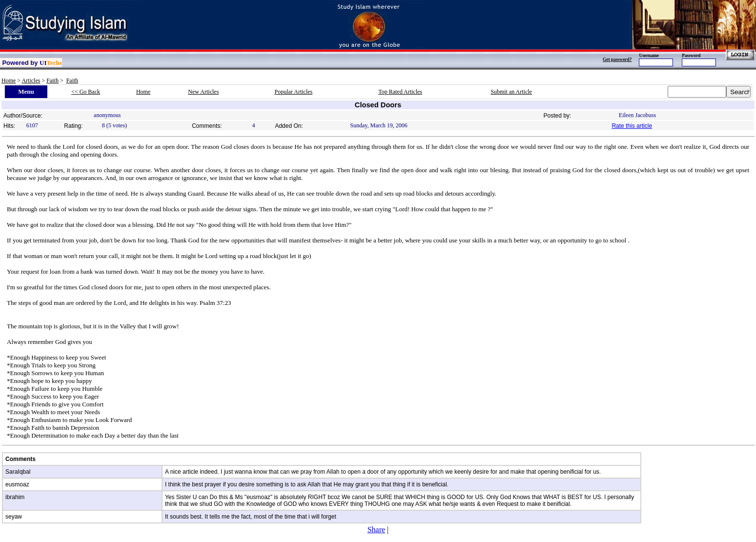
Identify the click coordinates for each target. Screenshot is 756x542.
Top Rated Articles (400, 92)
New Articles (203, 92)
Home (9, 80)
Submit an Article (511, 92)
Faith (52, 80)
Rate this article (632, 126)
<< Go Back (86, 92)
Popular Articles (294, 92)
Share (376, 530)
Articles (31, 80)
